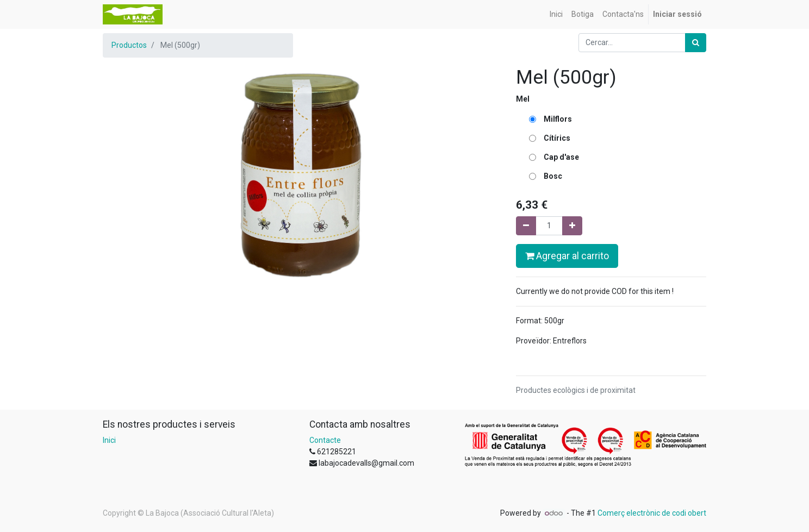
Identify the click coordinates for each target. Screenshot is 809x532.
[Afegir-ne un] (572, 226)
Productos (129, 45)
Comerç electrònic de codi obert (652, 513)
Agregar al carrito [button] (567, 256)
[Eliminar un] (526, 226)
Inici (109, 440)
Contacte (325, 440)
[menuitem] (556, 14)
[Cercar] (696, 43)
